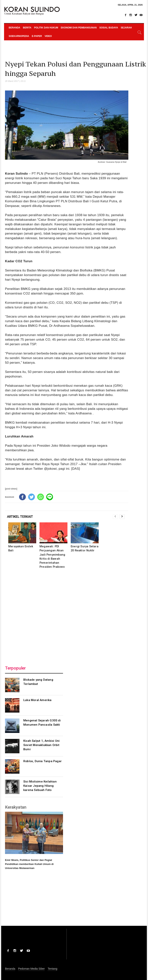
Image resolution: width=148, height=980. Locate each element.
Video (48, 36)
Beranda (14, 28)
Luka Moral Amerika (37, 700)
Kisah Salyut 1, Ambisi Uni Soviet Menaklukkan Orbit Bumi (41, 745)
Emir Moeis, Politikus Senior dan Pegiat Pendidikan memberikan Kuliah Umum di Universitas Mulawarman (29, 864)
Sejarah (126, 28)
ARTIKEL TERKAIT (20, 517)
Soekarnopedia (19, 36)
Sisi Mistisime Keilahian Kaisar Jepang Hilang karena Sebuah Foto (40, 786)
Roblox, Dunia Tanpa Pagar (42, 761)
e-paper (37, 36)
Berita (27, 28)
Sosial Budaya (109, 28)
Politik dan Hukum (46, 28)
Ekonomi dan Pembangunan (79, 28)
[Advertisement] (67, 616)
